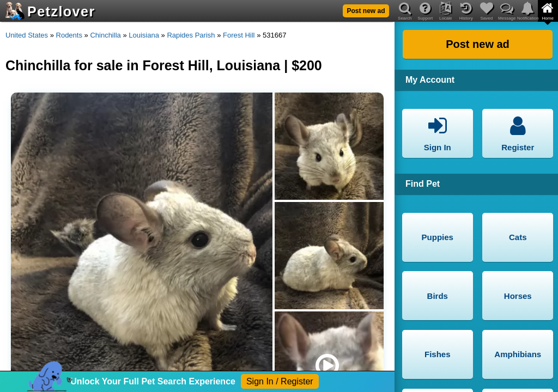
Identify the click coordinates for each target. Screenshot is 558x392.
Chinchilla (105, 35)
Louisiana (144, 35)
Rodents (69, 35)
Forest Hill (239, 35)
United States (27, 35)
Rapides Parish (191, 35)
